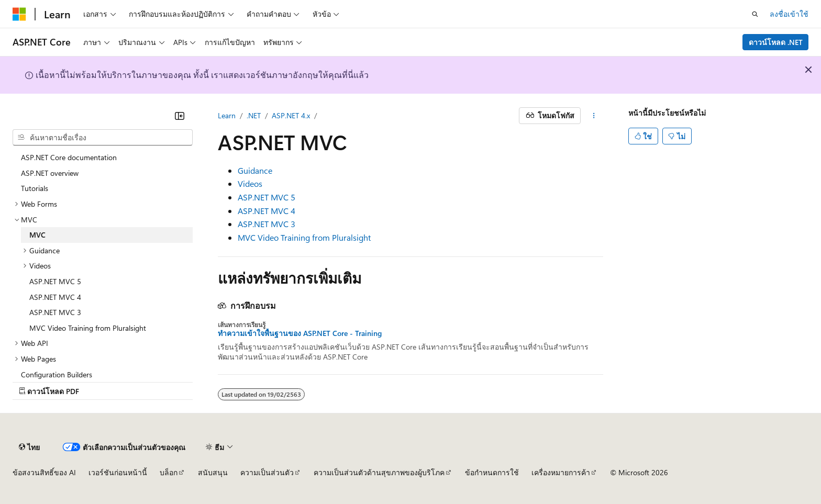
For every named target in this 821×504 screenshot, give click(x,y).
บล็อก (169, 472)
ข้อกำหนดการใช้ (492, 472)
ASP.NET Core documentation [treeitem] (69, 157)
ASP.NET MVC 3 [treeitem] (55, 312)
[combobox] (103, 138)
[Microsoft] (19, 14)
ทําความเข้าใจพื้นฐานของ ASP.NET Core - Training (300, 333)
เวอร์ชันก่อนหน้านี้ (118, 472)
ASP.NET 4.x (291, 115)
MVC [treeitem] (37, 235)
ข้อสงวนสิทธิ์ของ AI (44, 472)
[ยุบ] (180, 116)
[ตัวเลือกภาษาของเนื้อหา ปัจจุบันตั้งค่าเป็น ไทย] (29, 447)
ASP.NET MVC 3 (267, 224)
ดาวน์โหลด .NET (776, 42)
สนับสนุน (213, 472)
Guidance (255, 170)
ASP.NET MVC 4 (267, 211)
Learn (227, 115)
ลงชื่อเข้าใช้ (789, 14)
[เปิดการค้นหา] (755, 14)
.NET (254, 115)
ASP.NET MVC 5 (267, 197)
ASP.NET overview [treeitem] (50, 173)
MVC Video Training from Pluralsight (304, 237)
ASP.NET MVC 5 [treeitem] (55, 281)
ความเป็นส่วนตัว (267, 472)
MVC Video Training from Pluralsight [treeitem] (88, 328)
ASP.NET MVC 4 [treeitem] (55, 297)
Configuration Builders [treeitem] (57, 374)
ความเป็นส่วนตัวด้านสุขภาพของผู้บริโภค (379, 472)
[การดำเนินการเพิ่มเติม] (594, 116)
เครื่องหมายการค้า (561, 472)
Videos (250, 183)
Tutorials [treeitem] (35, 188)
